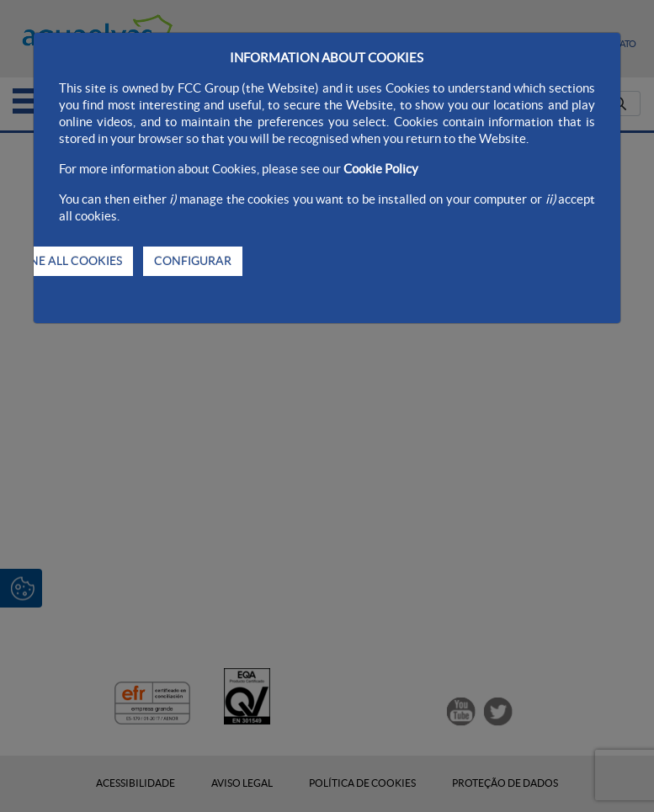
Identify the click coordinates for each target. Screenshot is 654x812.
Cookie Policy (381, 169)
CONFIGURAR (193, 261)
